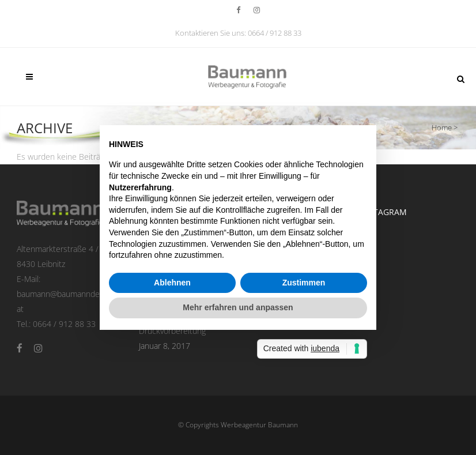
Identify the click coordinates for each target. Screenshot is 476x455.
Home (442, 127)
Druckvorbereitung (172, 331)
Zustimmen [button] (304, 283)
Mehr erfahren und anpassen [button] (238, 307)
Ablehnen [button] (172, 283)
